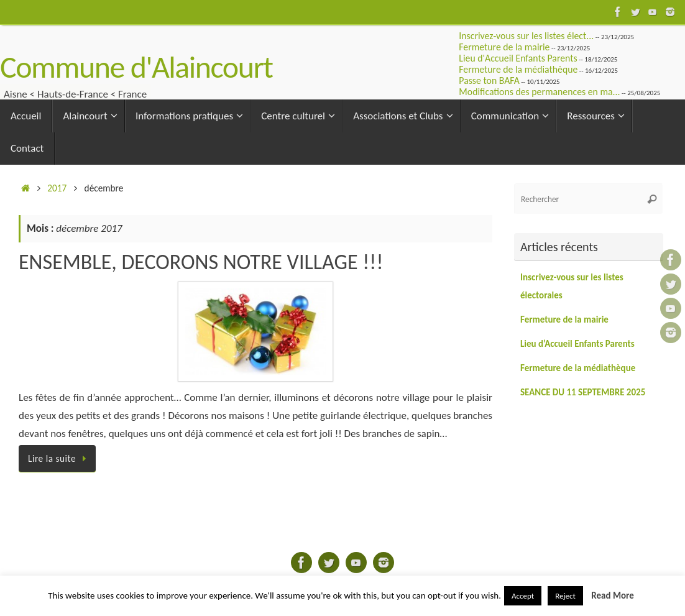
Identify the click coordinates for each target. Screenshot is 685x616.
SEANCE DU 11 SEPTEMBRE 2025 (583, 392)
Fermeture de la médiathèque (518, 69)
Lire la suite (59, 458)
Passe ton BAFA (489, 80)
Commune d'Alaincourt (136, 67)
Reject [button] (565, 596)
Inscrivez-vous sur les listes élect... (526, 36)
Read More (613, 595)
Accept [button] (523, 596)
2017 (57, 188)
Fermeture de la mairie (504, 47)
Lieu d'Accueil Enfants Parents (518, 58)
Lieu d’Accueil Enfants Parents (577, 344)
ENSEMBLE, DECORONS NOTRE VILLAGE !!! (201, 262)
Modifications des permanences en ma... (539, 92)
